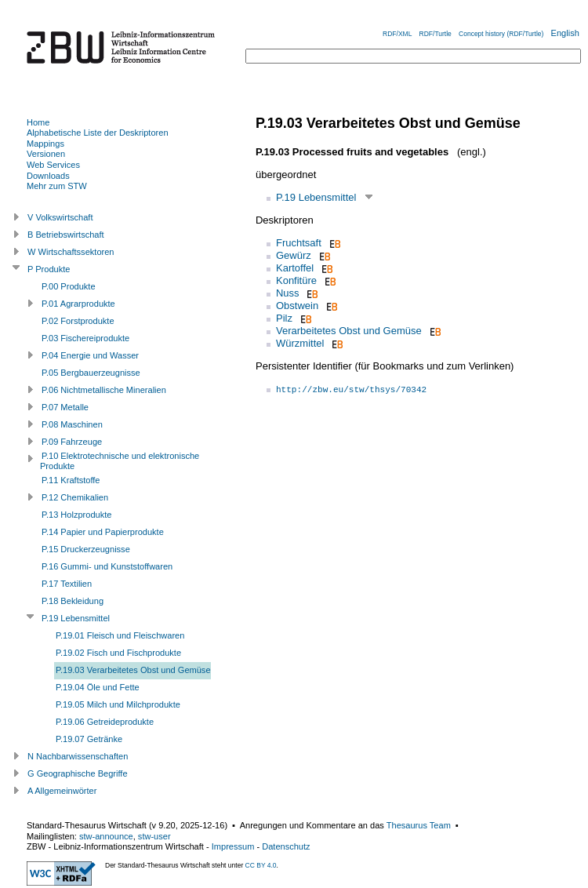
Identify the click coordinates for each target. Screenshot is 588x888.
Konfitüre (296, 280)
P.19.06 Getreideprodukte (105, 722)
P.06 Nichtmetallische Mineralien (104, 390)
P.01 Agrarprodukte (78, 304)
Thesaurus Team (419, 825)
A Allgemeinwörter (62, 791)
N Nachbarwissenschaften (78, 756)
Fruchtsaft (299, 243)
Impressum (233, 846)
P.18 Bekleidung (73, 601)
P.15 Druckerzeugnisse (86, 549)
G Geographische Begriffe (78, 773)
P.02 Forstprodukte (78, 321)
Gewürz (294, 255)
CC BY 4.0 (261, 865)
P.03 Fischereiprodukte (85, 338)
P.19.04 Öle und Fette (98, 687)
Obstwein (297, 306)
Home (38, 122)
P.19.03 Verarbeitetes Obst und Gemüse (133, 670)
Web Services (53, 165)
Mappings (45, 144)
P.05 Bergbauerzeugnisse (91, 373)
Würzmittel (300, 343)
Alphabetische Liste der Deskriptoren (98, 133)
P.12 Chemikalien (75, 497)
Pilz (284, 318)
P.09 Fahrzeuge (72, 442)
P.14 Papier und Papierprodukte (103, 532)
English (565, 33)
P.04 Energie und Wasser (90, 355)
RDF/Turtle (436, 34)
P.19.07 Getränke (89, 739)
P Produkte (49, 269)
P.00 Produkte (69, 286)
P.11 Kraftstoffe (71, 480)
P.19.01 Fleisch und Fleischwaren (120, 635)
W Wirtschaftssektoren (71, 252)
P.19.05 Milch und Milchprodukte (118, 704)
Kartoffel (295, 268)
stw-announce (106, 836)
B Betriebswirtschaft (66, 235)
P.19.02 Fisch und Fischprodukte (118, 653)
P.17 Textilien (67, 584)
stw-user (154, 836)
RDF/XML (397, 34)
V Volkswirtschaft (60, 217)
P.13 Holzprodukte (76, 515)
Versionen (46, 154)
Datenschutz (286, 846)
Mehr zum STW (57, 186)
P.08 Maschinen (72, 424)
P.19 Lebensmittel (316, 197)
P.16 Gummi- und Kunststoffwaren (107, 566)
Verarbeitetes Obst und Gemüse (349, 331)
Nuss (288, 293)
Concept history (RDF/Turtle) (501, 34)
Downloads (48, 176)
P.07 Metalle (65, 407)
